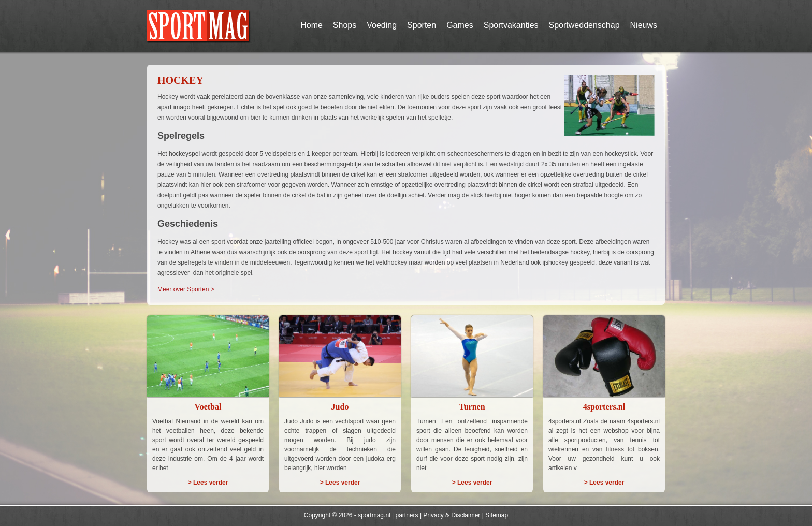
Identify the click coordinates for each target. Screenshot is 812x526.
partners (407, 515)
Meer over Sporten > (186, 289)
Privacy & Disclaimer (452, 515)
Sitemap (497, 515)
